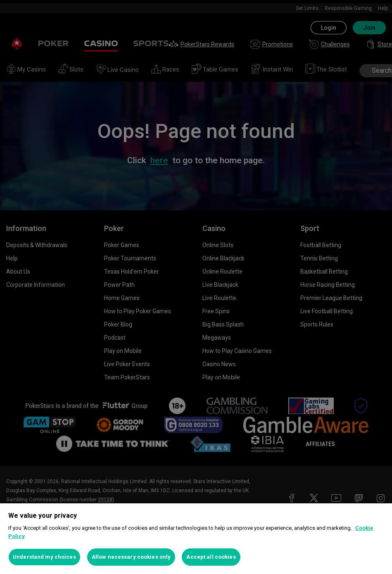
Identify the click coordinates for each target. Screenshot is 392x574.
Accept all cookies (211, 557)
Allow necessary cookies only (131, 557)
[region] (196, 539)
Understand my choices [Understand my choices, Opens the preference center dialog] (44, 557)
